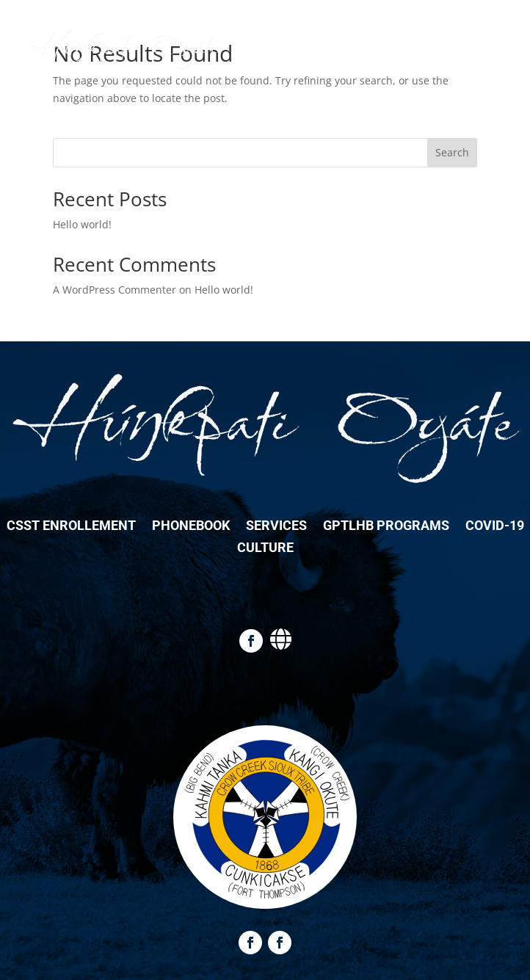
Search (452, 152)
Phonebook (191, 527)
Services (276, 527)
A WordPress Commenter (115, 290)
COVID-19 (495, 527)
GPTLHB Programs (386, 527)
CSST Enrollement (71, 527)
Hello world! (82, 224)
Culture (265, 549)
